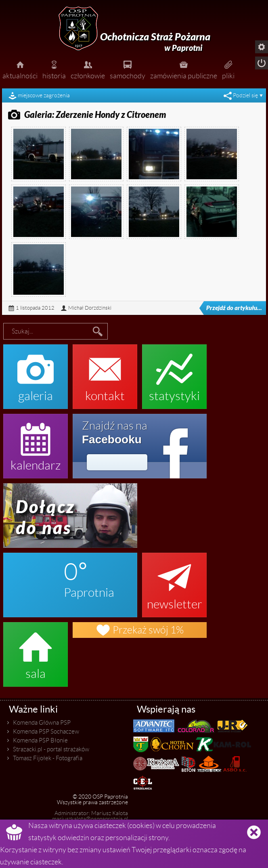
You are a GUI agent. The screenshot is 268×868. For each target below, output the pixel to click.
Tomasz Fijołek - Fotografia (48, 758)
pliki (228, 69)
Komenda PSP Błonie (40, 740)
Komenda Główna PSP (42, 723)
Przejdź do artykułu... (228, 308)
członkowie (88, 69)
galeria (36, 373)
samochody (128, 69)
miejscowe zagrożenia (44, 95)
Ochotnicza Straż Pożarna (155, 42)
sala (36, 650)
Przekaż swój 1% (140, 630)
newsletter (174, 581)
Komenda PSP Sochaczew (46, 732)
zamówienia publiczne (184, 69)
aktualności (20, 69)
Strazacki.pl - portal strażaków (51, 749)
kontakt (105, 373)
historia (54, 69)
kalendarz (36, 442)
